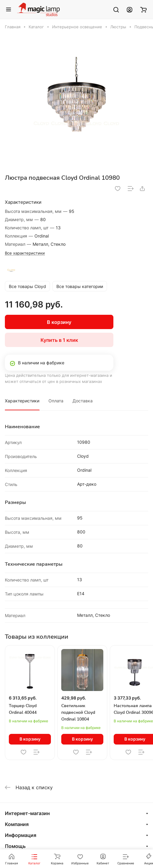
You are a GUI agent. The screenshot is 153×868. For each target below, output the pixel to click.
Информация (21, 835)
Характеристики (22, 401)
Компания (17, 824)
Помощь (15, 846)
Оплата (56, 401)
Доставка (83, 401)
